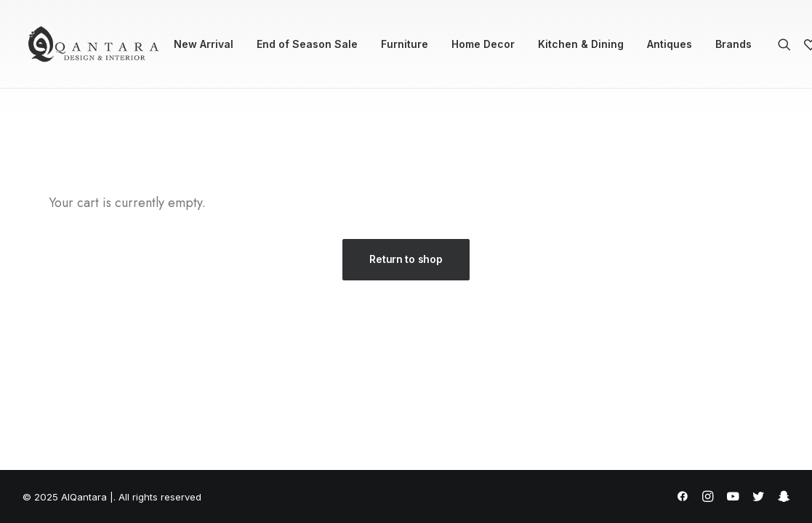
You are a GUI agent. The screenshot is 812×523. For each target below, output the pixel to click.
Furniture (405, 44)
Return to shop (406, 259)
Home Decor (483, 44)
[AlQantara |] (93, 44)
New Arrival (204, 44)
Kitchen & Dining (581, 44)
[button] (788, 44)
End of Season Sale (307, 44)
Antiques (670, 44)
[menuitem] (204, 44)
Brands (733, 44)
